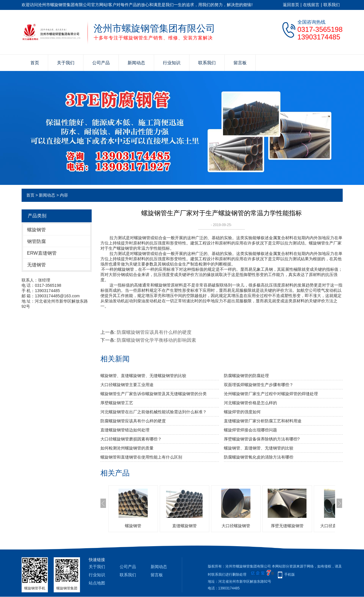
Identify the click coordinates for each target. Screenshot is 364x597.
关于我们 (66, 63)
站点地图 (97, 583)
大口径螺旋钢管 (236, 526)
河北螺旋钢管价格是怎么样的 (250, 403)
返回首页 (291, 5)
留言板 (240, 63)
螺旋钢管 (36, 230)
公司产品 (101, 63)
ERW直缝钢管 (42, 253)
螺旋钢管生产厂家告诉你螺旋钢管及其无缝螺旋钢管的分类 (154, 394)
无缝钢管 (36, 265)
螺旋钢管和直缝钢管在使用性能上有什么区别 (141, 457)
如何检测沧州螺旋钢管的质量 (127, 448)
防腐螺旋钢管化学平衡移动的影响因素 (156, 340)
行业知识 (172, 63)
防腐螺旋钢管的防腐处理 (246, 376)
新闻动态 (136, 63)
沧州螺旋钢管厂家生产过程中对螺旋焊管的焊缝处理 (271, 394)
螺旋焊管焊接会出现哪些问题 (250, 430)
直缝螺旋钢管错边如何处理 (125, 430)
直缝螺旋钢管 (184, 526)
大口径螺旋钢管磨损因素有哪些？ (131, 439)
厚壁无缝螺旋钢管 (287, 526)
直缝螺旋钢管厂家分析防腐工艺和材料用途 (263, 421)
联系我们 (332, 5)
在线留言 (311, 5)
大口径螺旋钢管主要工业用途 (127, 385)
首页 (35, 63)
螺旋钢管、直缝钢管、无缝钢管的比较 (259, 448)
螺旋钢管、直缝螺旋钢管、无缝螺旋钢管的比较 (143, 376)
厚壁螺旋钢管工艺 (117, 403)
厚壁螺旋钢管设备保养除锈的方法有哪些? (262, 439)
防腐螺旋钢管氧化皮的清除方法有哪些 (259, 457)
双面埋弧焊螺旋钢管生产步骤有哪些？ (259, 385)
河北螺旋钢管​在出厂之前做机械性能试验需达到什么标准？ (154, 412)
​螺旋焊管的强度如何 (242, 412)
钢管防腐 (36, 241)
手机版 (290, 575)
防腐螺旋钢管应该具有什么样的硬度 (154, 332)
